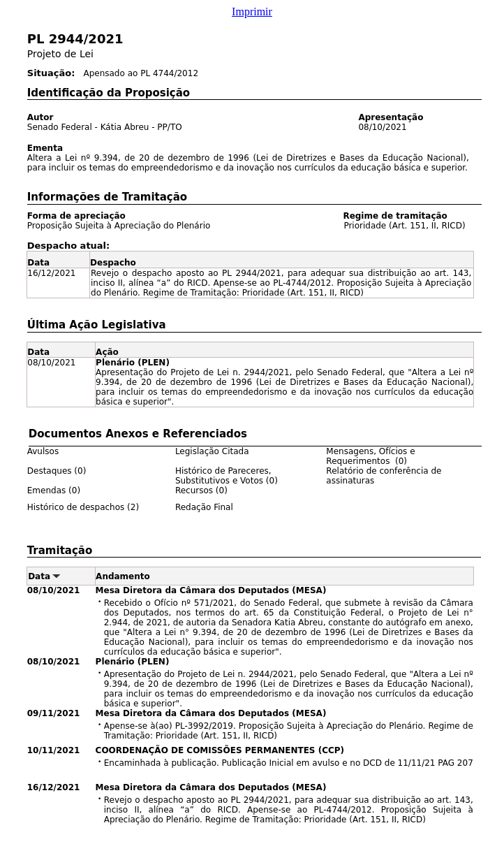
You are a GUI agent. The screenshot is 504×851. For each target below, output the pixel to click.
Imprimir (252, 12)
